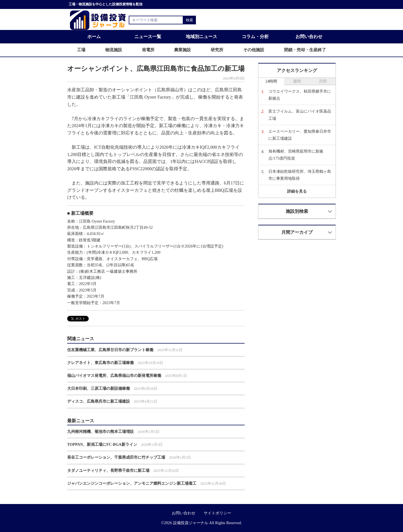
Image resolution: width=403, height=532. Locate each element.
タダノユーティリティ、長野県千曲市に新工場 (108, 471)
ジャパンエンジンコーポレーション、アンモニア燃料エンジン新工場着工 (132, 483)
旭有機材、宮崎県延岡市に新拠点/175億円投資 (296, 155)
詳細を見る (297, 191)
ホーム (94, 37)
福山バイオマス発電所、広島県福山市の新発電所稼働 (114, 376)
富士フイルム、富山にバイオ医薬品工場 (300, 115)
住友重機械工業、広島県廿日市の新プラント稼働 (110, 350)
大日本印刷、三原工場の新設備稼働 (99, 389)
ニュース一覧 (148, 37)
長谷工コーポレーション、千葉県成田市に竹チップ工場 (116, 457)
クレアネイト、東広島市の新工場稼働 (100, 363)
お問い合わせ (309, 37)
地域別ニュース (201, 37)
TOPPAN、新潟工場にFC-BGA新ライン (102, 445)
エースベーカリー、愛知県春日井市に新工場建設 (300, 135)
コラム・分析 (255, 37)
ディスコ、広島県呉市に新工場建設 (99, 401)
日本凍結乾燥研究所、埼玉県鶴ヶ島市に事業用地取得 (300, 175)
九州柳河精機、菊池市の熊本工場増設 (100, 432)
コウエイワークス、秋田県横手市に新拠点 (300, 95)
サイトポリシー (217, 513)
